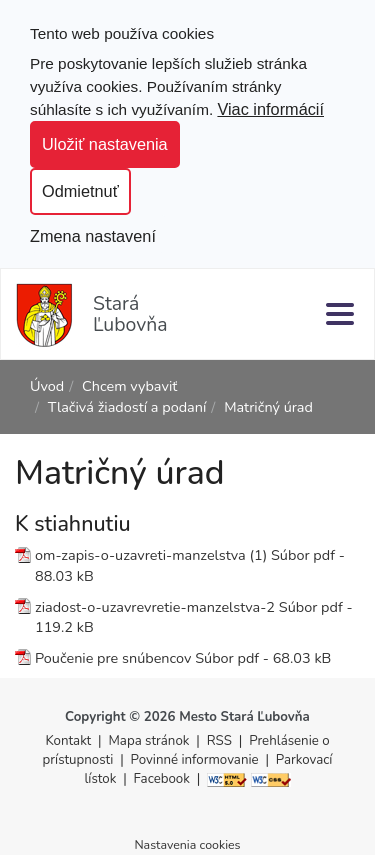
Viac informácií (270, 109)
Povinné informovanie (195, 760)
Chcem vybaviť (129, 386)
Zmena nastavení (93, 236)
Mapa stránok (149, 741)
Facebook (162, 779)
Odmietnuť (80, 191)
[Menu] (340, 313)
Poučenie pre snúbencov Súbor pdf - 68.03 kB (183, 658)
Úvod (47, 386)
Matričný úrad (268, 407)
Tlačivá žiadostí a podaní (127, 407)
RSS (221, 741)
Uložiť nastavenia (105, 144)
